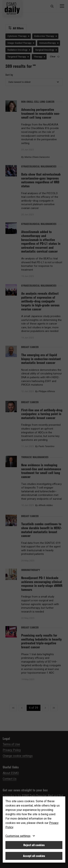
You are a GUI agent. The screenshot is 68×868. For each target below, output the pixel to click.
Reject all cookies (34, 845)
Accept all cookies (34, 856)
